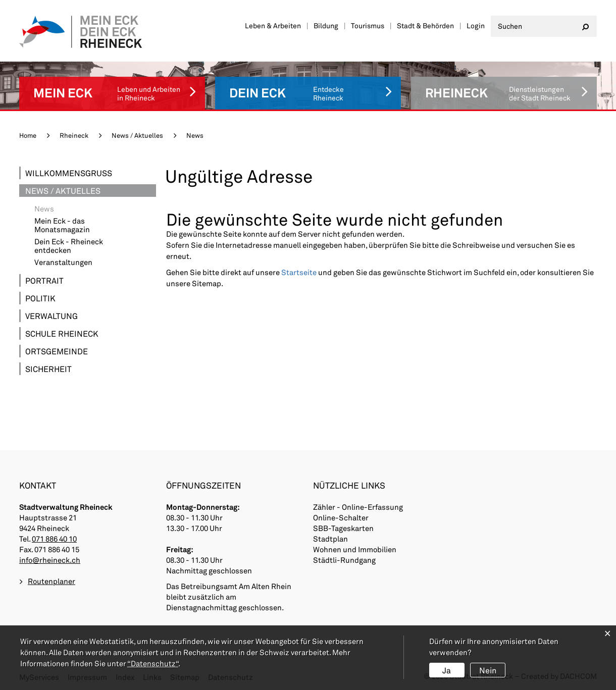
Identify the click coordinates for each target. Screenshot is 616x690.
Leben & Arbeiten (273, 25)
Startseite (299, 272)
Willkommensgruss (69, 173)
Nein (488, 670)
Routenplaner (52, 581)
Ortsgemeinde (57, 351)
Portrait (44, 280)
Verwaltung (52, 316)
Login (476, 25)
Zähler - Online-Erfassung (358, 507)
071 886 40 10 (54, 539)
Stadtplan (330, 539)
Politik (40, 298)
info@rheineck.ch (50, 560)
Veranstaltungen (63, 262)
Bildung (326, 25)
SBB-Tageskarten (343, 528)
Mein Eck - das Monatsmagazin (62, 225)
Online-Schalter (341, 517)
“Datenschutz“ (153, 663)
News (67, 209)
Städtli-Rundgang (344, 560)
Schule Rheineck (62, 333)
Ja (447, 670)
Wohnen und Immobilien (355, 549)
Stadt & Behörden (425, 25)
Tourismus (368, 25)
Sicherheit (48, 369)
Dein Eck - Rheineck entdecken (69, 246)
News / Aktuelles (63, 191)
